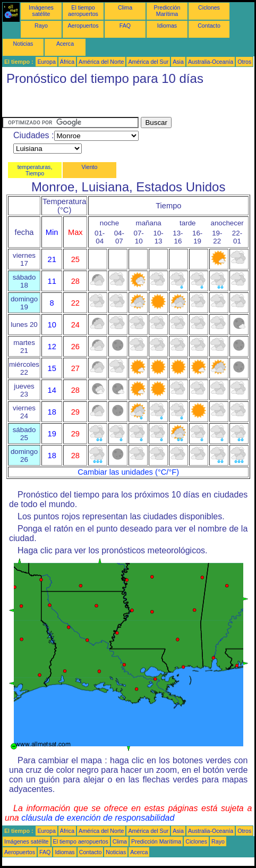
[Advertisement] (87, 104)
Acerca (65, 44)
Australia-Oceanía (211, 62)
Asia (178, 62)
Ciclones (209, 7)
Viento (89, 167)
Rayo (41, 26)
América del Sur (148, 62)
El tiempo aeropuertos (83, 11)
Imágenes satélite (41, 11)
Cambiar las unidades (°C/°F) (128, 472)
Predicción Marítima (167, 11)
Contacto (209, 26)
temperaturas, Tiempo (35, 170)
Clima (125, 7)
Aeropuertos (83, 26)
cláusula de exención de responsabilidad (98, 818)
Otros (244, 62)
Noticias (23, 44)
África (67, 62)
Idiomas (167, 26)
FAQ (125, 26)
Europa (46, 62)
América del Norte (101, 62)
